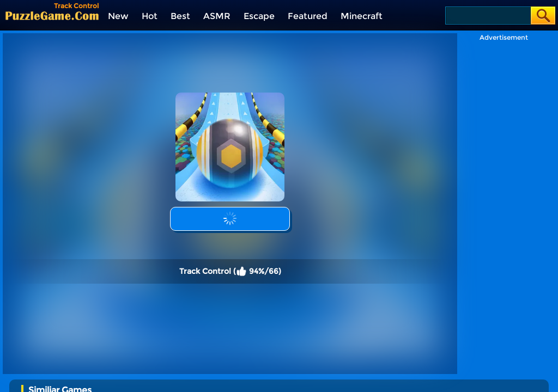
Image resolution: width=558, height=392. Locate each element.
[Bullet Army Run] (352, 379)
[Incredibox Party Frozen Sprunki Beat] (277, 379)
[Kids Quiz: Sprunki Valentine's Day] (202, 379)
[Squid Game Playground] (53, 379)
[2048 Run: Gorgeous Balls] (501, 379)
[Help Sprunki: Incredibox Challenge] (128, 379)
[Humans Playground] (426, 379)
